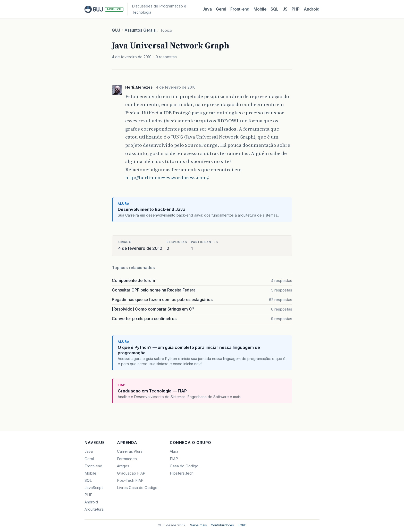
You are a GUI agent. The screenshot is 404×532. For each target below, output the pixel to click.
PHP (296, 9)
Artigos (123, 466)
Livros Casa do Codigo (137, 488)
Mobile (260, 9)
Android (312, 9)
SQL (275, 9)
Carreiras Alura (130, 451)
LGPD (242, 525)
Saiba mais (199, 525)
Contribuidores (222, 525)
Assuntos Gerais (140, 30)
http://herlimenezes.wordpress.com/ (166, 177)
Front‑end (240, 9)
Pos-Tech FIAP (130, 480)
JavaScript (94, 488)
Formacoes (127, 459)
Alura (174, 451)
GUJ (116, 30)
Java (207, 9)
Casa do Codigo (184, 466)
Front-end (93, 466)
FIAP (174, 459)
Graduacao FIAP (131, 473)
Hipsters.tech (182, 473)
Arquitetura (94, 509)
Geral (221, 9)
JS (285, 9)
